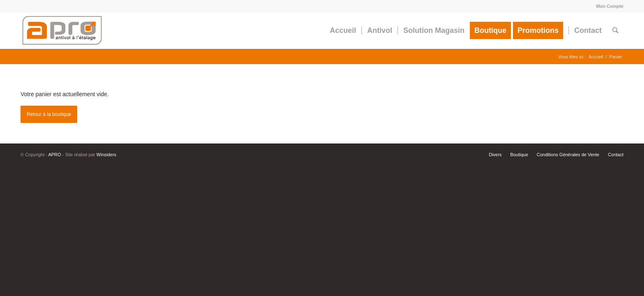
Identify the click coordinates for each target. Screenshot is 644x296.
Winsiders (106, 155)
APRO (54, 155)
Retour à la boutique (49, 114)
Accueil (596, 57)
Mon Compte (610, 6)
